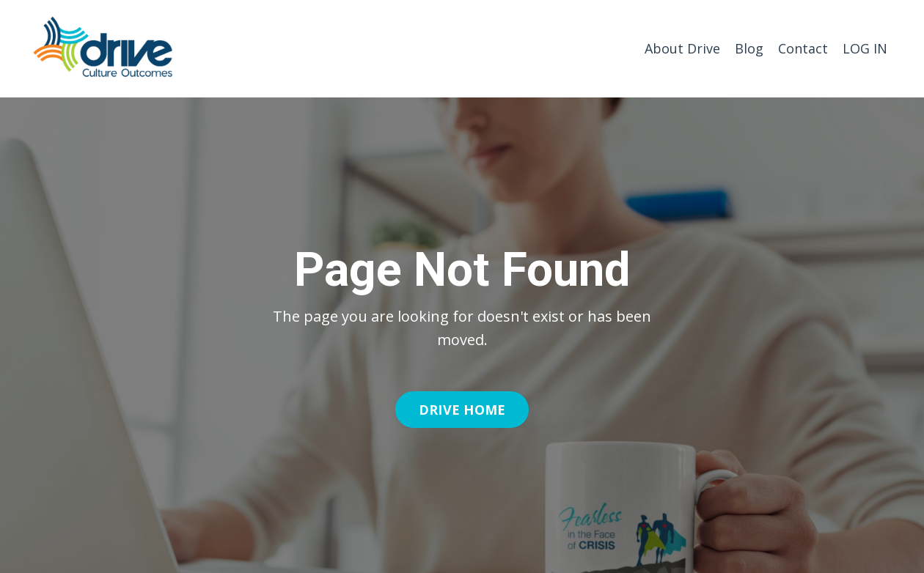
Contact (803, 48)
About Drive (682, 48)
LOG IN (865, 48)
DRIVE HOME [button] (462, 410)
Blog (749, 48)
